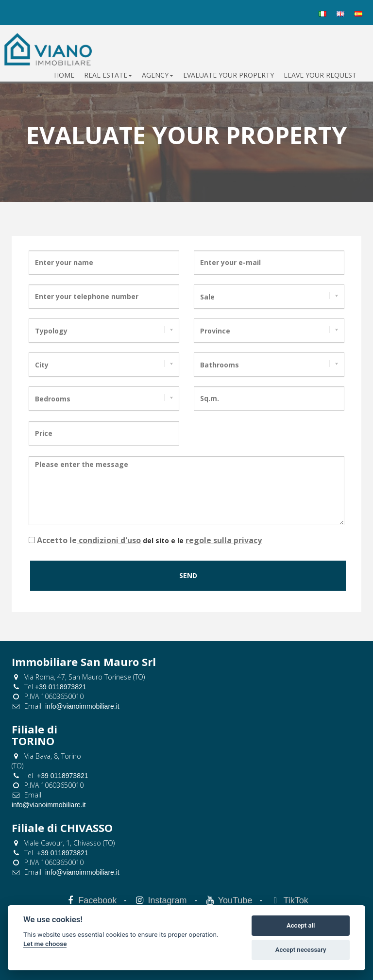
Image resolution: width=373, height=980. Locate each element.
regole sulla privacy (224, 540)
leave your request (320, 75)
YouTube (235, 900)
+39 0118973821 (61, 687)
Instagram (167, 900)
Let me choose (45, 944)
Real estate (108, 75)
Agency (158, 75)
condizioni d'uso (109, 540)
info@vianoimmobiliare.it (82, 706)
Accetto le (57, 540)
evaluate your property (229, 75)
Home (64, 75)
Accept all (301, 925)
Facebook (97, 900)
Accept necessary (301, 950)
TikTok (296, 900)
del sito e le (149, 540)
